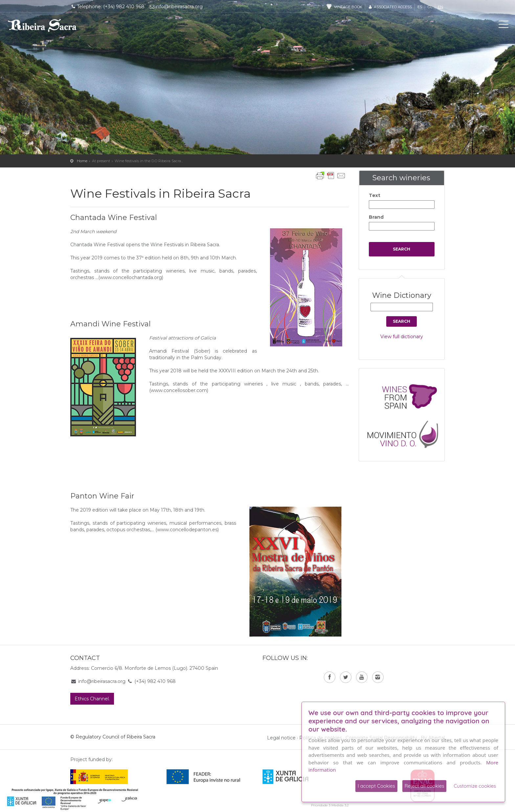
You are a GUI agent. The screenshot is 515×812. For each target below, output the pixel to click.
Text (375, 195)
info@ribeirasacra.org (176, 7)
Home (82, 161)
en (440, 7)
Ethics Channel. (92, 699)
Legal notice (281, 738)
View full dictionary (402, 337)
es (420, 7)
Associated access (390, 7)
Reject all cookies (425, 786)
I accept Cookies (376, 786)
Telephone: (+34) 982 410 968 (107, 7)
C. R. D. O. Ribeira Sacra (42, 25)
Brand (376, 217)
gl (430, 7)
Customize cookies (475, 786)
